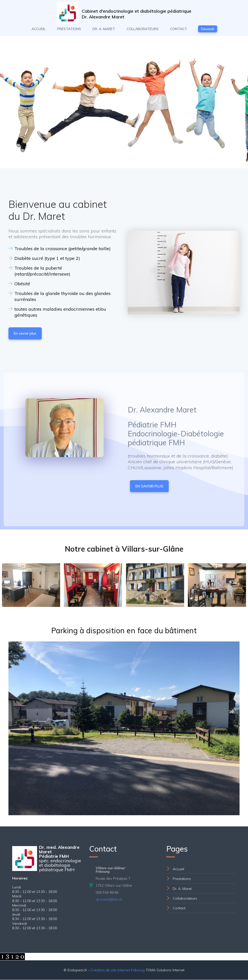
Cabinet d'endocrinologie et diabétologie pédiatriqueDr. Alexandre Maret (137, 14)
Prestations (182, 879)
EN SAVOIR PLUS (149, 486)
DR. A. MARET (104, 29)
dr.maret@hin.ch (109, 900)
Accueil (178, 869)
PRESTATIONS (69, 29)
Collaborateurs (185, 899)
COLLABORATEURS (143, 29)
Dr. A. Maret (182, 889)
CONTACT (179, 29)
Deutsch (208, 29)
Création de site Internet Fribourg (118, 970)
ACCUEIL (39, 29)
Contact (179, 909)
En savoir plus (25, 334)
